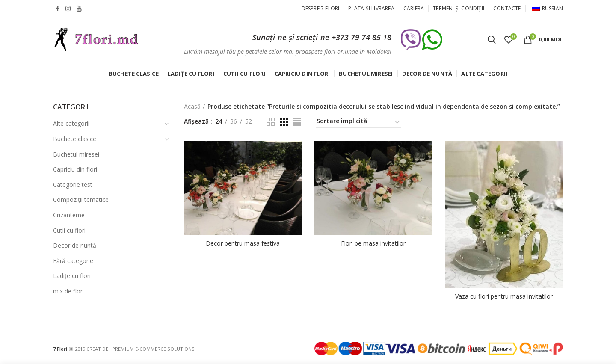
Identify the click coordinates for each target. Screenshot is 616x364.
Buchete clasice (75, 139)
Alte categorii (71, 123)
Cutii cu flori (69, 230)
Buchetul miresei (76, 154)
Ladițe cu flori (72, 276)
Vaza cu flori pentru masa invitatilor (504, 296)
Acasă (192, 106)
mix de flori (68, 291)
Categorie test (73, 185)
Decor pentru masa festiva (243, 243)
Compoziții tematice (81, 200)
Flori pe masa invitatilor (373, 243)
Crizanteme (69, 215)
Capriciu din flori (75, 169)
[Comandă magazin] (358, 123)
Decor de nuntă (75, 245)
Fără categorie (73, 261)
